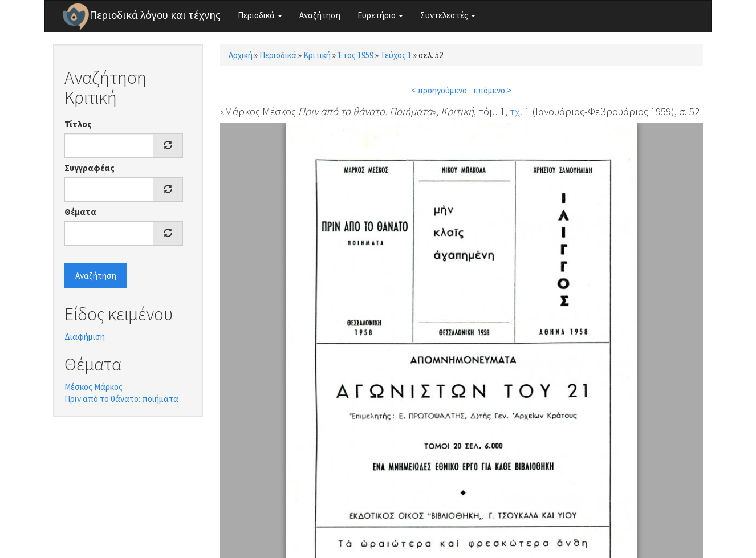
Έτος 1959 (355, 55)
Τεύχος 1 (396, 55)
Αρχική (241, 55)
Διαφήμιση (85, 337)
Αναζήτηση (320, 15)
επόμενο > (493, 90)
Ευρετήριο (380, 15)
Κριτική (317, 55)
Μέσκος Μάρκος (94, 387)
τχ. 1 (520, 111)
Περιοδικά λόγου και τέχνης (155, 15)
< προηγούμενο (439, 90)
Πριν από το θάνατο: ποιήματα (121, 399)
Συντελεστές (448, 15)
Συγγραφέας (90, 168)
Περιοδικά (260, 15)
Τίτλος (78, 124)
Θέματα (80, 212)
